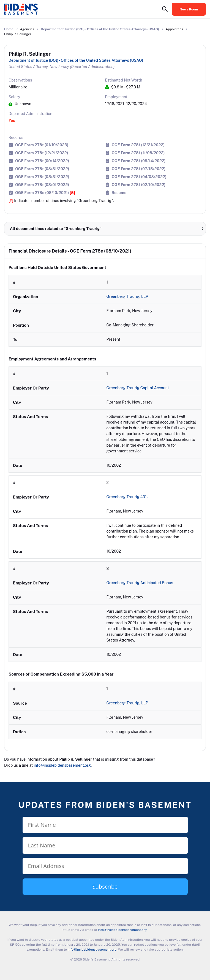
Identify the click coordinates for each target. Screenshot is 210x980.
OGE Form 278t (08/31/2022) (42, 169)
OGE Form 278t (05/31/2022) (42, 177)
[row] (105, 311)
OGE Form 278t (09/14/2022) (42, 161)
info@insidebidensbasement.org (62, 765)
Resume (119, 193)
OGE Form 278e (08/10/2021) (45, 193)
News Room (189, 9)
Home (9, 29)
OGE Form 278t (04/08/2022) (139, 177)
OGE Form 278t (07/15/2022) (139, 169)
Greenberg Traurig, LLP (128, 296)
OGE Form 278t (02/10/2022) (139, 185)
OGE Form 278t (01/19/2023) (42, 145)
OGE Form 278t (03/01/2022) (42, 185)
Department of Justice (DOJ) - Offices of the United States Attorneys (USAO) (100, 29)
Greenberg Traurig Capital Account (138, 388)
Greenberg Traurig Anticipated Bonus (140, 583)
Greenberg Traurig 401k (128, 497)
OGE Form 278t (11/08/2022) (138, 153)
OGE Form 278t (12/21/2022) (138, 145)
